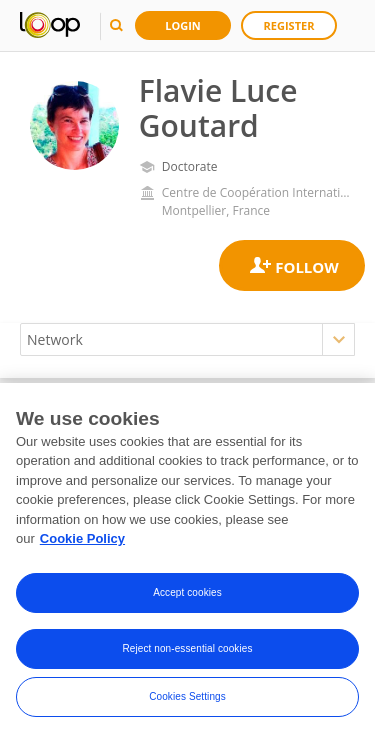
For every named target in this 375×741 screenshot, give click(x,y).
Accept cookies (187, 595)
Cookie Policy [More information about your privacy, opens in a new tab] (82, 541)
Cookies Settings (187, 699)
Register (289, 25)
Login (183, 25)
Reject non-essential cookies (187, 651)
